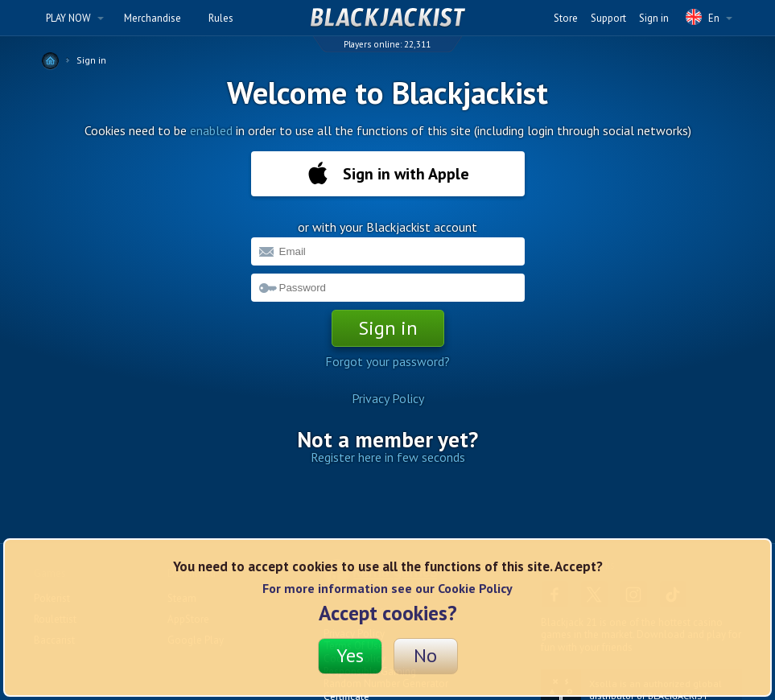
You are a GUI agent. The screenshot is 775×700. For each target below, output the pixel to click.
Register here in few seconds (388, 457)
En (709, 17)
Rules (221, 18)
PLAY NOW (75, 18)
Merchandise (153, 18)
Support (608, 18)
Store (566, 18)
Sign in (654, 18)
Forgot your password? (387, 361)
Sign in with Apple (388, 173)
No (425, 655)
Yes (350, 655)
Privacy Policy (388, 398)
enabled (211, 130)
